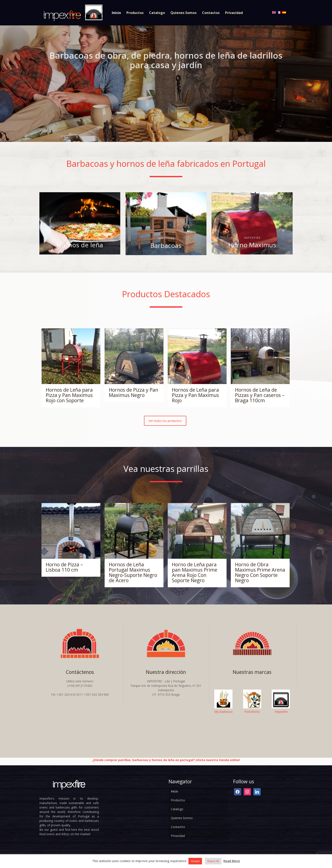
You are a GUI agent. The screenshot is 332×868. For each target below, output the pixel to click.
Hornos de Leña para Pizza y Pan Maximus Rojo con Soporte (69, 395)
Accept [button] (195, 861)
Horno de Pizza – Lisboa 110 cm (64, 567)
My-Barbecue (223, 712)
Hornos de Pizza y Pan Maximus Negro (133, 392)
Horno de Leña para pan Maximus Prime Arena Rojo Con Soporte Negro (195, 572)
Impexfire (281, 712)
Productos (178, 800)
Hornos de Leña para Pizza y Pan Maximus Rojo (195, 395)
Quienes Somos (182, 818)
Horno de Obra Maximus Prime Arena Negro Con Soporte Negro (260, 572)
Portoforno (252, 712)
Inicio (174, 791)
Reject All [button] (213, 861)
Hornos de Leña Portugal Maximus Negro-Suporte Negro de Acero (133, 572)
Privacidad (178, 836)
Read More (232, 861)
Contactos (178, 827)
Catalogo (177, 809)
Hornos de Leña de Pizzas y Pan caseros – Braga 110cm (260, 395)
